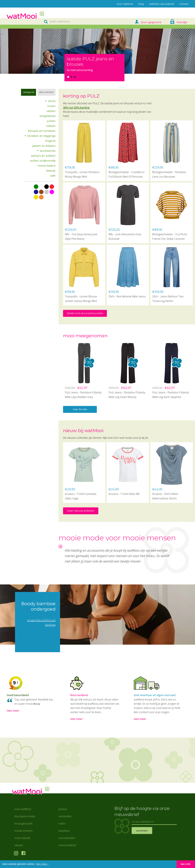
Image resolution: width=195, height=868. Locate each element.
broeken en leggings (42, 136)
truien (51, 106)
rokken (51, 126)
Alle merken (46, 92)
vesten (51, 111)
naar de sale (80, 409)
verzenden (65, 816)
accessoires (48, 151)
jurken (51, 121)
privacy (63, 809)
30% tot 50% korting (76, 107)
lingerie (50, 141)
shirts (52, 101)
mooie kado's (47, 166)
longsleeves (48, 116)
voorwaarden (67, 838)
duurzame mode (25, 816)
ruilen (62, 823)
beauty (51, 171)
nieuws (19, 845)
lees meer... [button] (43, 864)
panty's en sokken (43, 156)
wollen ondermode (43, 161)
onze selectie (22, 838)
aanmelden (142, 831)
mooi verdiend (67, 845)
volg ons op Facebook (24, 854)
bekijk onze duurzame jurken (85, 313)
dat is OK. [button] (186, 864)
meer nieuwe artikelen (81, 511)
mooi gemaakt (23, 823)
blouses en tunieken (42, 131)
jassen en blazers (44, 146)
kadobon (64, 831)
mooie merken (23, 831)
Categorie (29, 92)
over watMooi (23, 809)
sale (53, 176)
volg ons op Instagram (17, 854)
